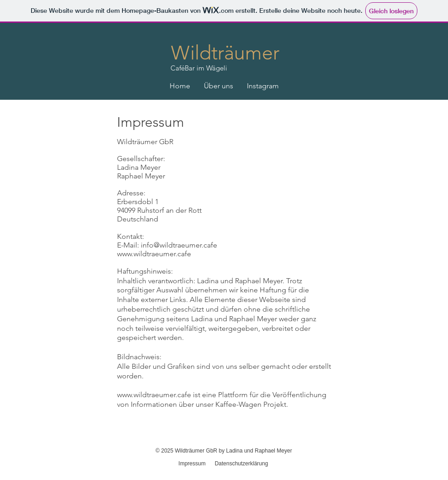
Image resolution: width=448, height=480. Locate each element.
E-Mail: (129, 245)
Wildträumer (225, 53)
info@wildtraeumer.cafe (179, 245)
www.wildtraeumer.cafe (154, 254)
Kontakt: (131, 236)
